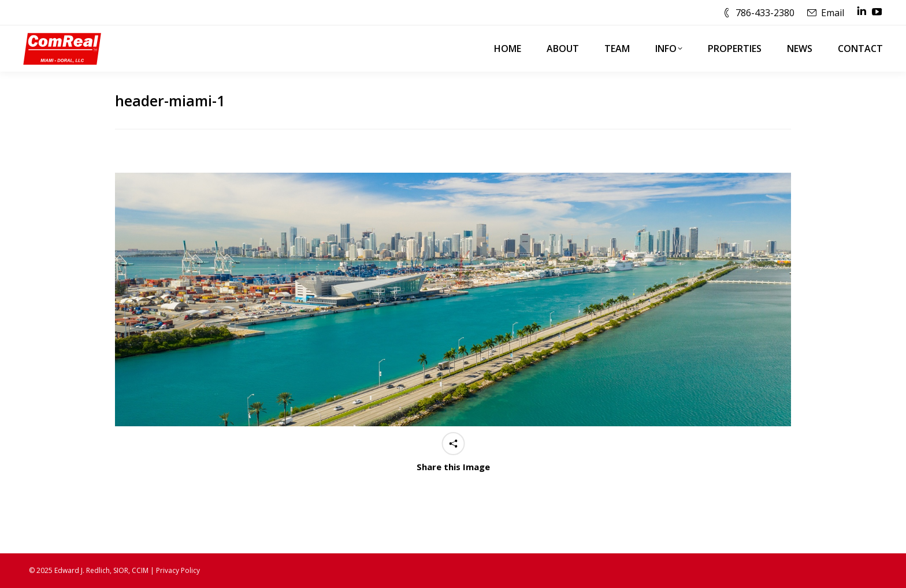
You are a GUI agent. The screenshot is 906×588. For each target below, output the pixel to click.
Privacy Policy (178, 570)
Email (833, 13)
